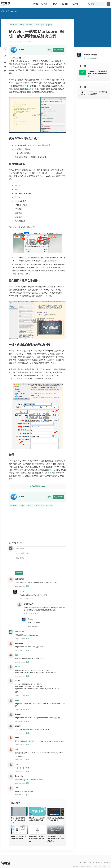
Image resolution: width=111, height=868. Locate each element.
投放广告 (91, 862)
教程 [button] (55, 4)
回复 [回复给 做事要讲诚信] (28, 586)
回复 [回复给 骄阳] (28, 662)
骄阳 (17, 655)
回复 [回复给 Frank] (32, 599)
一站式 (37, 25)
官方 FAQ (51, 470)
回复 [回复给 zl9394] (28, 695)
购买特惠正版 (58, 50)
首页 (36, 4)
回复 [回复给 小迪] (28, 795)
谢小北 (18, 667)
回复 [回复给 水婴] (28, 760)
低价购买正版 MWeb (38, 486)
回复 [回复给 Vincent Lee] (28, 639)
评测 (8, 11)
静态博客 (49, 25)
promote (29, 25)
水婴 (17, 749)
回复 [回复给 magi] (28, 709)
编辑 (42, 25)
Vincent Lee (20, 631)
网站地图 (99, 862)
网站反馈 (107, 862)
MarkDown (13, 25)
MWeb (22, 25)
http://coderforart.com (18, 378)
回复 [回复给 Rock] (28, 745)
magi (17, 700)
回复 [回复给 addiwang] (28, 650)
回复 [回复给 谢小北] (28, 676)
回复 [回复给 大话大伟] (28, 733)
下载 (75, 4)
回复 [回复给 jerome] (28, 721)
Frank (22, 592)
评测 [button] (45, 4)
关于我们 (83, 862)
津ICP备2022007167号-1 (102, 867)
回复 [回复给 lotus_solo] (28, 783)
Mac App (14, 11)
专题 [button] (66, 4)
